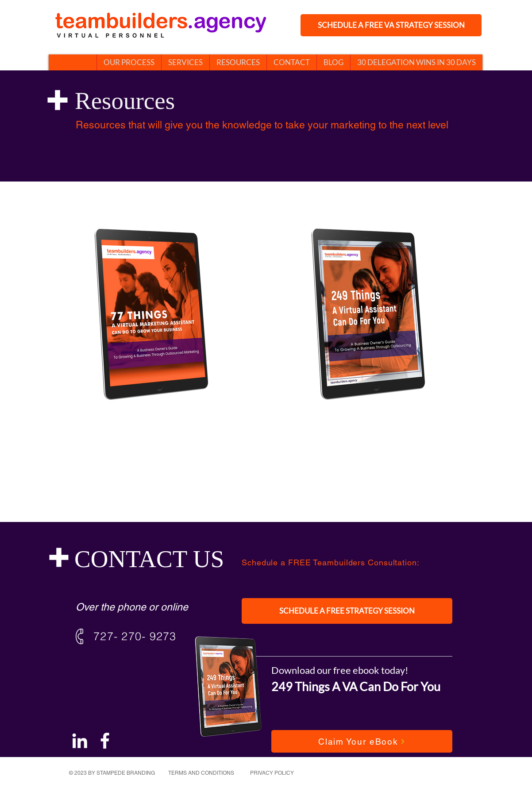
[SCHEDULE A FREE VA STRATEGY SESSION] (391, 25)
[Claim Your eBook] (362, 741)
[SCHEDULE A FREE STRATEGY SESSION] (347, 611)
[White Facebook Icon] (105, 741)
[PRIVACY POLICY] (273, 773)
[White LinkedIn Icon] (80, 741)
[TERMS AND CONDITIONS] (202, 773)
